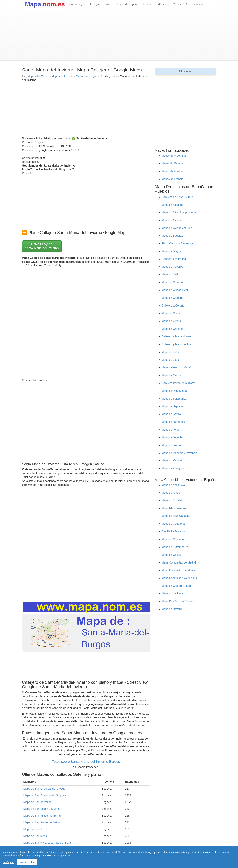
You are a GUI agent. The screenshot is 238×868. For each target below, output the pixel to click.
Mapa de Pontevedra (174, 391)
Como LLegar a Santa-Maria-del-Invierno (42, 246)
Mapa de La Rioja (172, 593)
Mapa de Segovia (172, 406)
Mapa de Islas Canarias (176, 516)
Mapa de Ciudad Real (175, 290)
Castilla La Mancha (173, 532)
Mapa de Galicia (171, 555)
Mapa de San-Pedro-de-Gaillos (42, 822)
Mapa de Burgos (172, 251)
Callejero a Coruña (173, 306)
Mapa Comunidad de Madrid (179, 563)
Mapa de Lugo (170, 360)
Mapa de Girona (171, 321)
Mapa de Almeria (172, 220)
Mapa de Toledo (171, 445)
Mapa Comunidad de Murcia (179, 570)
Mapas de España (127, 4)
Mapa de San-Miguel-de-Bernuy (43, 816)
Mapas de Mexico (172, 171)
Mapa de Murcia (171, 375)
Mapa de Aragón (172, 493)
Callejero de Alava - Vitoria (178, 197)
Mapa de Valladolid (173, 461)
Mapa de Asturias (172, 500)
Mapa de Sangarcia (35, 836)
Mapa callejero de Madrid (177, 368)
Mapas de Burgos (87, 76)
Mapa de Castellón (173, 282)
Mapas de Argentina (174, 156)
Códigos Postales (101, 4)
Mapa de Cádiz (171, 275)
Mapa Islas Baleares (174, 508)
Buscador (198, 4)
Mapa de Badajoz (172, 236)
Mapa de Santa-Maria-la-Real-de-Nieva (47, 843)
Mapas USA (180, 4)
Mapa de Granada (173, 329)
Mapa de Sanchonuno (37, 829)
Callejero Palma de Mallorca (179, 383)
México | (163, 4)
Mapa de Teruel (171, 430)
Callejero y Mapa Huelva (176, 336)
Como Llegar (77, 4)
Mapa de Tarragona (173, 422)
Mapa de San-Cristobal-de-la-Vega (44, 789)
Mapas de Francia (173, 179)
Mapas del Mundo (38, 76)
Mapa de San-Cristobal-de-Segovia (45, 795)
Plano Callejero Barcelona (177, 243)
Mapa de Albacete (173, 205)
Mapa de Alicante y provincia (179, 212)
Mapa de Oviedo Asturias (177, 228)
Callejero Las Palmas (174, 259)
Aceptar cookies (27, 862)
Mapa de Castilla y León (176, 586)
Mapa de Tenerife (172, 437)
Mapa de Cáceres (172, 267)
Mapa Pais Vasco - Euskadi (178, 601)
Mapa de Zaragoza (173, 468)
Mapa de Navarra (172, 609)
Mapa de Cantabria (173, 524)
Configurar (8, 862)
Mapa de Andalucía (173, 485)
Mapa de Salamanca (174, 399)
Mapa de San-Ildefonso (38, 802)
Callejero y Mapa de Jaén (177, 344)
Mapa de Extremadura (175, 547)
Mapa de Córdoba (173, 298)
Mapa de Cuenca (172, 313)
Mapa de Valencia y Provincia (179, 453)
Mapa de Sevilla (171, 414)
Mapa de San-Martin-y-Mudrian (42, 809)
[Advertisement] (119, 35)
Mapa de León (170, 352)
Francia (148, 4)
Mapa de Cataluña (173, 539)
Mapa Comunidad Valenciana (179, 578)
